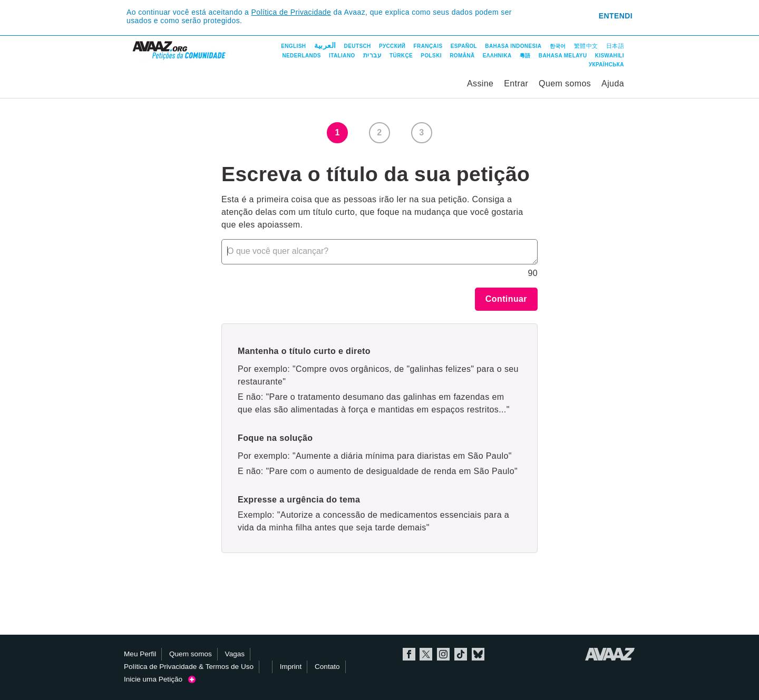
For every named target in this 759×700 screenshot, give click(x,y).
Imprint (291, 667)
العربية (325, 45)
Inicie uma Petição (160, 679)
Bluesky (478, 654)
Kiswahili (610, 56)
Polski (431, 56)
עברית (372, 55)
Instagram (443, 654)
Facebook (409, 654)
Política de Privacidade (291, 12)
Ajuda (613, 83)
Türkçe (401, 56)
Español (464, 46)
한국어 (558, 46)
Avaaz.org (610, 654)
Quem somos (565, 83)
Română (462, 56)
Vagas (235, 654)
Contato (327, 667)
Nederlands (301, 56)
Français (428, 46)
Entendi (616, 16)
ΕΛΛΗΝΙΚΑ (497, 56)
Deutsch (358, 46)
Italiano (342, 56)
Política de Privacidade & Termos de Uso (189, 667)
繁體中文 (586, 46)
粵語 (525, 56)
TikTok (461, 654)
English (293, 46)
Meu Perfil (140, 654)
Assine (480, 83)
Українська (606, 65)
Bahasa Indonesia (513, 46)
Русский (392, 46)
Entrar (516, 83)
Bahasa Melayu (563, 56)
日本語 (615, 46)
